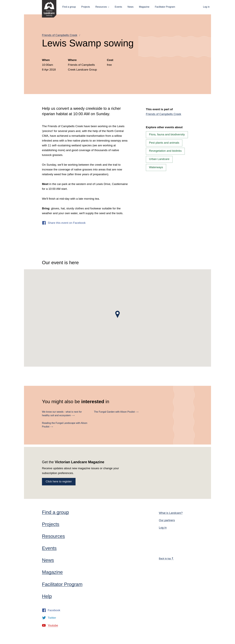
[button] (117, 314)
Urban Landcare (159, 159)
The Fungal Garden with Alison (116, 412)
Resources (101, 7)
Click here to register (59, 481)
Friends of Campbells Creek (60, 35)
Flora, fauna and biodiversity (167, 134)
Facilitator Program (165, 7)
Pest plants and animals (164, 143)
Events (118, 7)
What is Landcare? (171, 513)
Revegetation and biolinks (165, 151)
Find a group (69, 7)
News (131, 7)
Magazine (144, 7)
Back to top (166, 559)
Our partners (167, 520)
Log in (206, 7)
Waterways (156, 167)
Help (47, 596)
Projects (86, 7)
